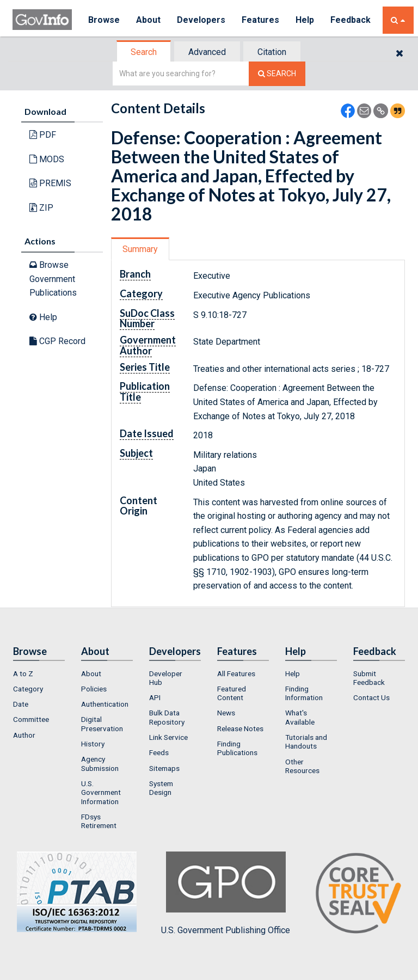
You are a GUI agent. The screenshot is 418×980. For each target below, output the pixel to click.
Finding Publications (237, 748)
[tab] (144, 52)
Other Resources (302, 766)
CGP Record (57, 341)
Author (24, 735)
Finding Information (304, 693)
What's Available (300, 717)
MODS (47, 159)
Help (305, 20)
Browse (104, 20)
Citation (272, 52)
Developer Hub (166, 678)
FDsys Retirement (99, 821)
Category (28, 689)
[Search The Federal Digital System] (277, 74)
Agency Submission (100, 763)
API (155, 697)
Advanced (207, 52)
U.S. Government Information (101, 792)
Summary (140, 249)
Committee (31, 719)
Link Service (168, 737)
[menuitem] (39, 673)
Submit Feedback (369, 678)
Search (144, 52)
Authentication (105, 704)
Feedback (351, 20)
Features (260, 20)
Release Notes (240, 728)
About (148, 20)
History (93, 744)
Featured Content (232, 693)
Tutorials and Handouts (306, 742)
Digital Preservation (102, 724)
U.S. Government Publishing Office (226, 893)
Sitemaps (164, 768)
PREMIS (50, 183)
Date (21, 704)
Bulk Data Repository (167, 717)
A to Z (23, 673)
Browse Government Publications (53, 279)
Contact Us (371, 697)
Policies (94, 689)
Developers (201, 20)
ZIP (41, 208)
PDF (43, 135)
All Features (236, 673)
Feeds (159, 752)
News (226, 713)
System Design (161, 788)
